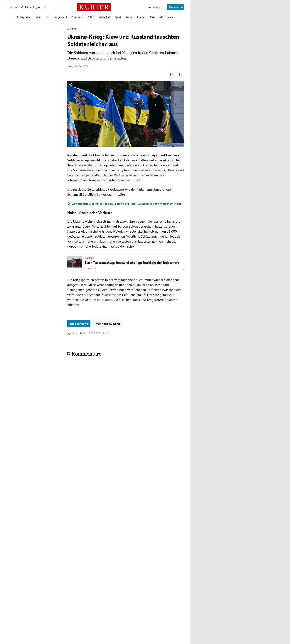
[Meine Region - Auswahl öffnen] (45, 7)
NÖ (48, 17)
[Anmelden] (156, 7)
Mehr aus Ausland (108, 324)
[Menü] (11, 7)
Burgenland (60, 17)
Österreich (77, 17)
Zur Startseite (79, 324)
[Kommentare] (172, 74)
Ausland (72, 29)
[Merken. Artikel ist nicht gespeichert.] (181, 74)
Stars (170, 17)
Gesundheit (156, 17)
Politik (91, 17)
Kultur (129, 17)
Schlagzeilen (24, 17)
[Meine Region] (31, 7)
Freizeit (141, 17)
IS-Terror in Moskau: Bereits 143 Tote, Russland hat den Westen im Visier (124, 204)
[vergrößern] (180, 85)
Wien (39, 17)
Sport (118, 17)
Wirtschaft (105, 17)
